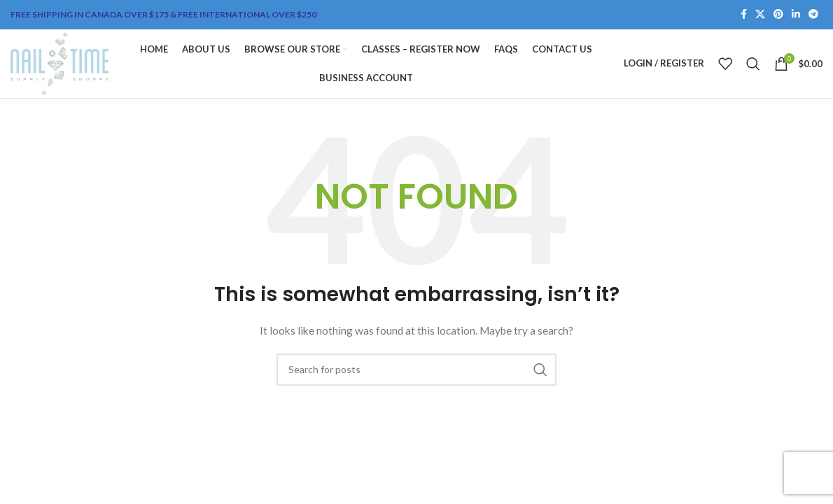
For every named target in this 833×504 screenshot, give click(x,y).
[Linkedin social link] (796, 15)
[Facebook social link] (744, 15)
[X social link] (760, 15)
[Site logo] (63, 65)
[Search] (753, 66)
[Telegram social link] (813, 15)
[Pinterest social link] (778, 15)
